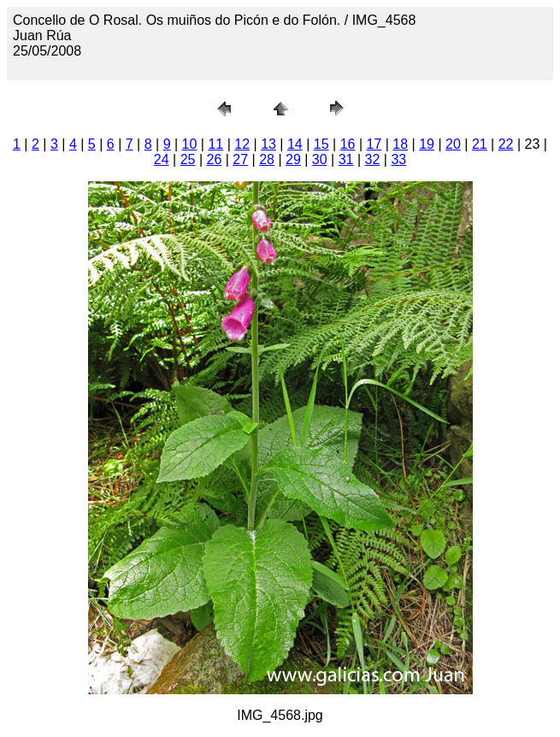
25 (188, 159)
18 (400, 144)
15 (321, 144)
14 (295, 144)
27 (240, 159)
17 (374, 144)
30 (320, 159)
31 (346, 159)
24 (162, 159)
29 (293, 159)
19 (427, 144)
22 (506, 144)
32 (373, 159)
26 (214, 159)
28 (267, 159)
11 (215, 144)
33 (398, 159)
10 (190, 144)
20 (453, 144)
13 (268, 144)
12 (242, 144)
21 (480, 144)
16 (348, 144)
